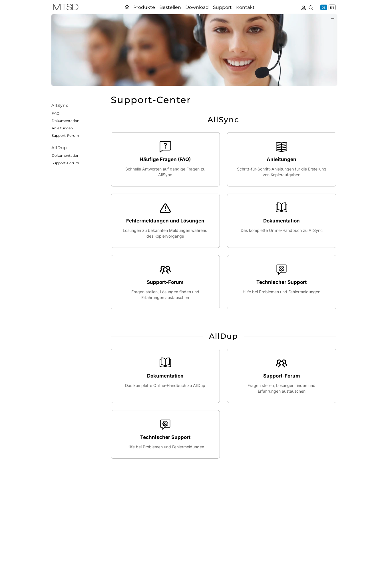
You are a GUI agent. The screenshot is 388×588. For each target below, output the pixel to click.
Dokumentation (66, 121)
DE (324, 7)
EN (332, 7)
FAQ (56, 113)
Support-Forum (65, 136)
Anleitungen (62, 128)
